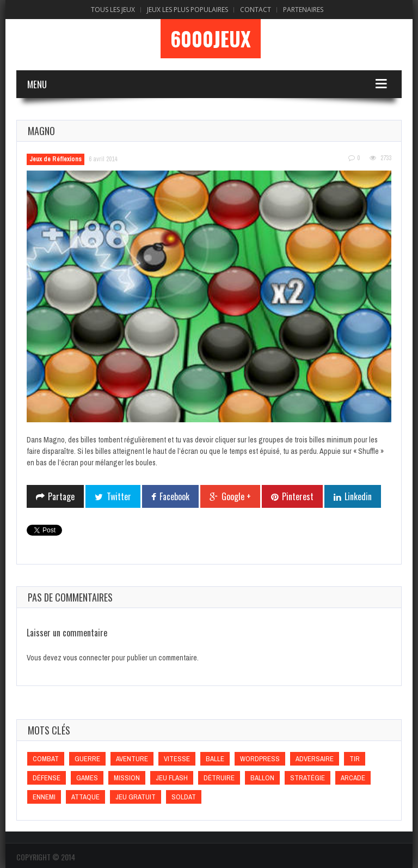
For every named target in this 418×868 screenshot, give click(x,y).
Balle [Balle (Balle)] (215, 759)
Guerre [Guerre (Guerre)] (87, 759)
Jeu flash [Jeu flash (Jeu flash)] (172, 778)
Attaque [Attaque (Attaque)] (85, 797)
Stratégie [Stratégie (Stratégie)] (308, 778)
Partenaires (303, 10)
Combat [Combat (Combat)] (46, 759)
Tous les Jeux (113, 10)
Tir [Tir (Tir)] (355, 759)
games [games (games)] (87, 778)
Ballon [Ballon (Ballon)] (262, 778)
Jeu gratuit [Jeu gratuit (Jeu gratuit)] (136, 797)
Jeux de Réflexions (56, 159)
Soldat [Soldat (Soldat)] (184, 797)
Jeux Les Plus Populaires (188, 10)
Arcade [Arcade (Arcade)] (353, 778)
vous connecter (87, 658)
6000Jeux (211, 39)
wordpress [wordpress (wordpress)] (260, 759)
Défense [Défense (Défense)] (47, 778)
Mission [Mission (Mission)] (127, 778)
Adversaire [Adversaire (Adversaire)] (315, 759)
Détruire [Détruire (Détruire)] (219, 778)
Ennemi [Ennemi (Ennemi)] (44, 797)
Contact (256, 10)
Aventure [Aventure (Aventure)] (132, 759)
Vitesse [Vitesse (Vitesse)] (177, 759)
